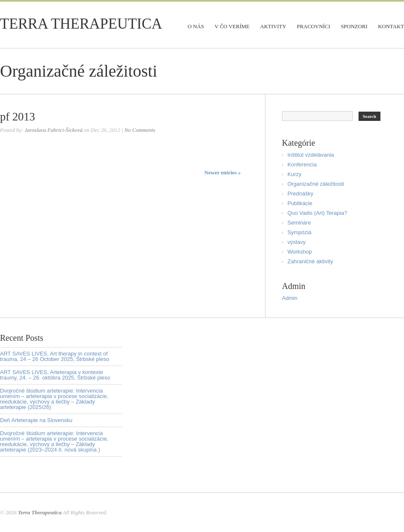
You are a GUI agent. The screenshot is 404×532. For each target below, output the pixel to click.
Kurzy (294, 174)
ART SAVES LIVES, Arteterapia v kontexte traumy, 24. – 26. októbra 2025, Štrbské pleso (55, 375)
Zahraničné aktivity (310, 261)
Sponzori (354, 26)
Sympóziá (299, 232)
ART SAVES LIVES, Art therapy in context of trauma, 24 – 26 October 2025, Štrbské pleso (54, 356)
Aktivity (273, 26)
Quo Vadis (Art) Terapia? (317, 213)
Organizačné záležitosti (316, 184)
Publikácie (300, 203)
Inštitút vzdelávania (311, 155)
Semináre (299, 223)
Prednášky (300, 194)
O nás (196, 26)
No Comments (140, 130)
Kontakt (391, 26)
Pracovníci (313, 26)
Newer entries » (223, 172)
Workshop (300, 252)
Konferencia (302, 164)
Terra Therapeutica (81, 24)
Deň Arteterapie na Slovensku (36, 420)
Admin (290, 298)
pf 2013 (17, 117)
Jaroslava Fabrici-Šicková (53, 130)
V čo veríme (232, 26)
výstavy (296, 242)
